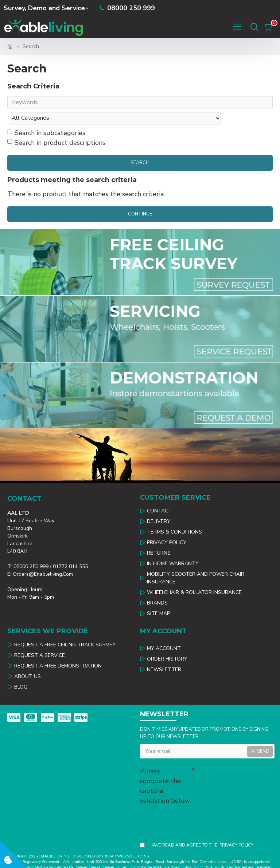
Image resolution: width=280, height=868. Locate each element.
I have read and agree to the (197, 832)
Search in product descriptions (56, 128)
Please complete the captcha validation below (165, 771)
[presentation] (191, 806)
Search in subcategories (46, 118)
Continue (140, 199)
